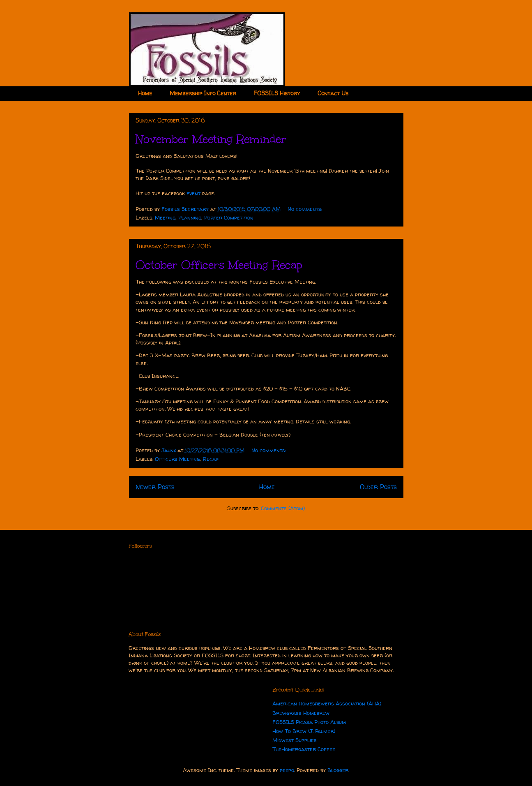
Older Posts (378, 487)
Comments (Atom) (283, 508)
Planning (190, 217)
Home (145, 93)
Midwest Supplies (295, 740)
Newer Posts (155, 487)
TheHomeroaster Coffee (304, 749)
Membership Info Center (203, 93)
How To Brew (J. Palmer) (304, 731)
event (193, 193)
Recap (211, 459)
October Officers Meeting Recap (219, 265)
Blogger (338, 770)
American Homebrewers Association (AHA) (327, 703)
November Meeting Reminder (211, 139)
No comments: (306, 209)
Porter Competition (229, 217)
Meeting (165, 217)
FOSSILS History (277, 93)
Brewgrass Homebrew (301, 713)
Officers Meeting (177, 459)
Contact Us (333, 93)
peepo (287, 770)
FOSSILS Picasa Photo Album (309, 722)
